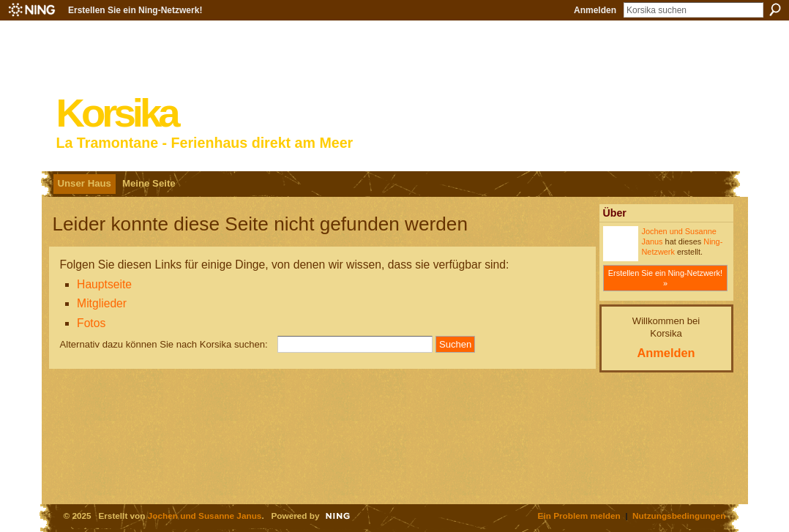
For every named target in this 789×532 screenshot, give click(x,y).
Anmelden (595, 10)
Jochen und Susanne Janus (205, 516)
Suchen (775, 10)
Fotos (91, 323)
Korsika (117, 113)
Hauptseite (104, 284)
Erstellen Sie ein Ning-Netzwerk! (135, 10)
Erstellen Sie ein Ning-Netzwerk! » (665, 278)
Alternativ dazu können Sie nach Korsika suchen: (164, 344)
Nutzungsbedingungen (679, 516)
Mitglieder (102, 303)
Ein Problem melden (579, 516)
